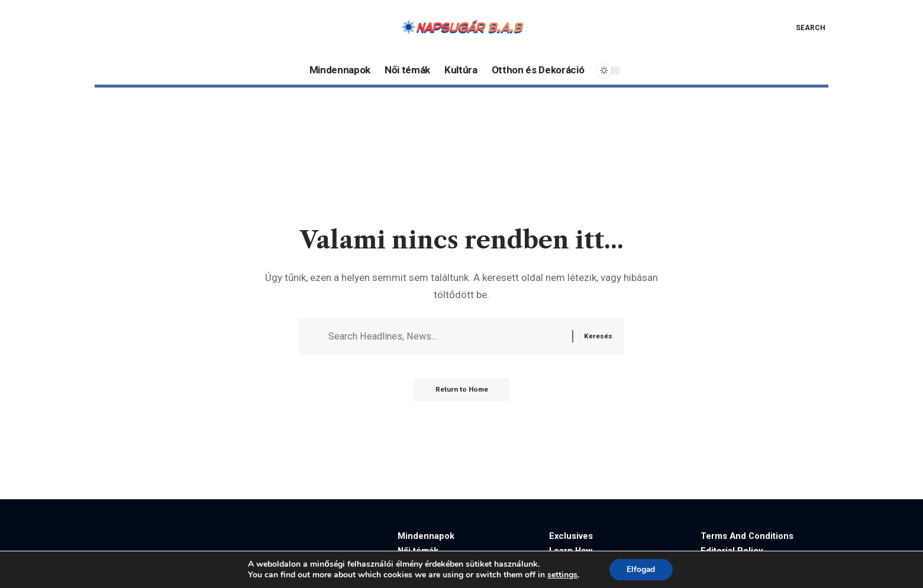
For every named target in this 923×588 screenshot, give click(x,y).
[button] (802, 28)
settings (562, 575)
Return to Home (462, 392)
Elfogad (641, 569)
